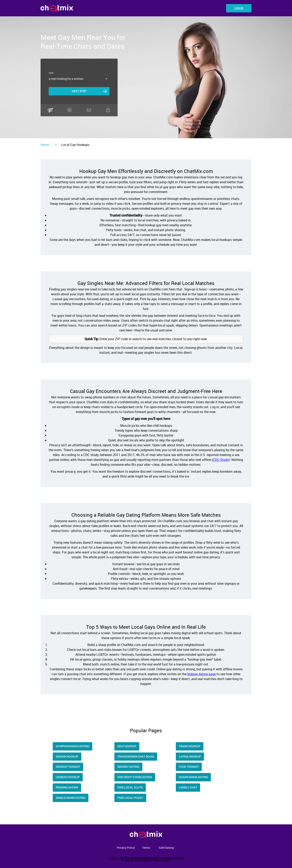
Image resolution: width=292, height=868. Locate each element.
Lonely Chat (188, 787)
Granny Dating (128, 767)
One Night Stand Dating (135, 777)
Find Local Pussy (130, 798)
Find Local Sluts (130, 787)
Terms (146, 848)
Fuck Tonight (189, 767)
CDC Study (221, 460)
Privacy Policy (126, 848)
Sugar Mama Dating (193, 777)
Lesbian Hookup (68, 777)
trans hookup (190, 746)
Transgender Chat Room (136, 756)
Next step (79, 91)
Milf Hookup (127, 746)
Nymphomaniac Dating (72, 746)
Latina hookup (190, 756)
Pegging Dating (67, 787)
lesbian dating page (202, 674)
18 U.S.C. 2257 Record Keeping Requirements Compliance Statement (146, 858)
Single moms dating (71, 798)
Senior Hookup (67, 756)
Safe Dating (166, 848)
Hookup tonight (68, 767)
